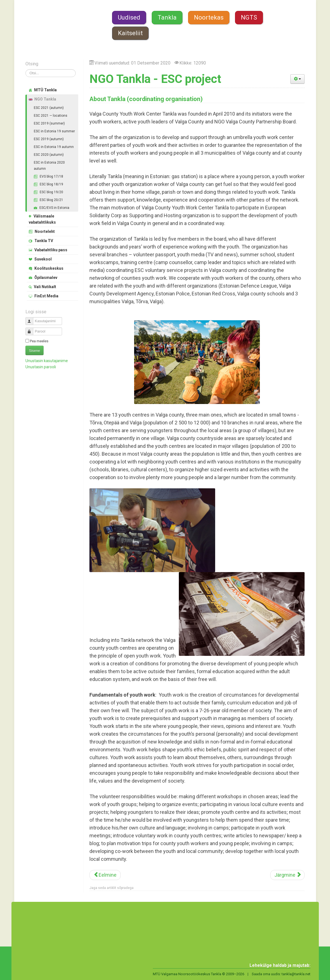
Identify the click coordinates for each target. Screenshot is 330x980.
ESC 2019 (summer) (49, 123)
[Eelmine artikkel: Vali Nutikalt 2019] (105, 875)
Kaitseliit (130, 33)
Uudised (129, 17)
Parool (31, 329)
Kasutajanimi (31, 319)
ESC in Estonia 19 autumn (54, 147)
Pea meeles (39, 341)
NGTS (249, 17)
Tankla (167, 17)
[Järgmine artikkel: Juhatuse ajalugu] (287, 875)
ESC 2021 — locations (51, 116)
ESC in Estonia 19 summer (54, 131)
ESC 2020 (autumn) (49, 155)
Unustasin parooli (41, 367)
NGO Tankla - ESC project (155, 79)
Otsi (26, 69)
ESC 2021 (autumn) (49, 108)
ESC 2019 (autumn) (49, 139)
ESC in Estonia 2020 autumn (49, 166)
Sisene (35, 351)
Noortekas (209, 17)
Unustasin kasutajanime (47, 361)
